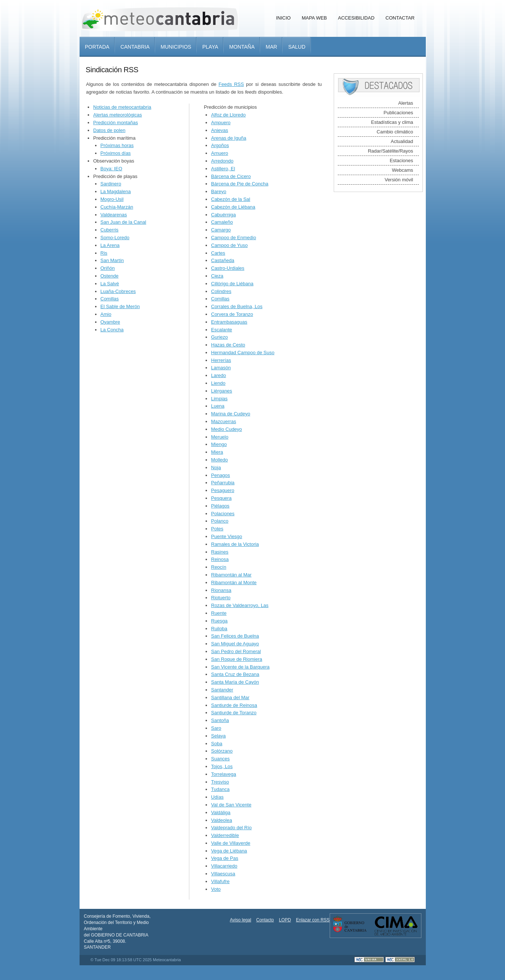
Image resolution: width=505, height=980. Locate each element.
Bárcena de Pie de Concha (240, 184)
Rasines (220, 552)
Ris (104, 253)
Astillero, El (223, 169)
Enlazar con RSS (313, 920)
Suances (220, 759)
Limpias (219, 399)
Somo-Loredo (115, 238)
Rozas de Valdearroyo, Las (240, 605)
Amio (106, 314)
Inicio (283, 18)
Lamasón (221, 368)
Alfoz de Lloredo (228, 115)
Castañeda (223, 260)
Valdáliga (221, 812)
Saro (216, 728)
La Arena (110, 245)
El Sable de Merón (120, 306)
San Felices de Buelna (235, 636)
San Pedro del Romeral (236, 651)
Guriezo (220, 337)
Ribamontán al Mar (231, 575)
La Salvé (110, 284)
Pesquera (221, 498)
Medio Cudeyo (227, 429)
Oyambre (110, 322)
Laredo (218, 375)
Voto (216, 889)
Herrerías (221, 360)
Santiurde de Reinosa (234, 705)
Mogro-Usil (112, 199)
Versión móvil (399, 180)
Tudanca (220, 789)
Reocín (219, 567)
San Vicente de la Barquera (240, 667)
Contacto (265, 920)
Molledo (220, 460)
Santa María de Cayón (235, 682)
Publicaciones (398, 113)
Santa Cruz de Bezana (235, 674)
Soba (217, 744)
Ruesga (219, 621)
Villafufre (220, 881)
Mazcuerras (224, 421)
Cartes (218, 253)
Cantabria (135, 47)
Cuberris (110, 230)
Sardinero (111, 184)
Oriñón (108, 268)
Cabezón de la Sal (231, 199)
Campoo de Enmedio (234, 238)
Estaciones (401, 161)
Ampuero (221, 123)
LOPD (285, 920)
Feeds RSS (231, 84)
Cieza (217, 276)
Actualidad (402, 141)
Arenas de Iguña (229, 138)
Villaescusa (223, 874)
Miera (217, 452)
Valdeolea (222, 820)
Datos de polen (109, 130)
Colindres (221, 291)
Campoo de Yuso (229, 245)
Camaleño (222, 222)
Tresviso (220, 782)
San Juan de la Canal (123, 222)
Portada (97, 47)
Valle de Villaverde (231, 843)
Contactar (400, 18)
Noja (216, 468)
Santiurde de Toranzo (234, 713)
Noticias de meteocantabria (122, 107)
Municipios (176, 47)
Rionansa (221, 590)
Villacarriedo (224, 866)
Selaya (218, 736)
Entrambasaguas (229, 322)
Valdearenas (114, 215)
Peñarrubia (223, 483)
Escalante (222, 330)
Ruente (219, 613)
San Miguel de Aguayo (235, 644)
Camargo (221, 230)
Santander (222, 690)
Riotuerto (221, 598)
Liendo (218, 383)
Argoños (220, 145)
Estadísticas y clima (392, 122)
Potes (217, 529)
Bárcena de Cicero (231, 176)
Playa (210, 47)
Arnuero (220, 153)
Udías (217, 797)
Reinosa (220, 559)
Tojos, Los (222, 766)
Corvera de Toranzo (232, 314)
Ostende (110, 276)
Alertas (406, 103)
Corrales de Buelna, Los (237, 306)
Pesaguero (223, 490)
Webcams (403, 170)
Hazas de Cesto (228, 345)
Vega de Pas (225, 858)
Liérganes (222, 391)
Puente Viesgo (227, 536)
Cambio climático (395, 132)
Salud (297, 47)
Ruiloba (219, 629)
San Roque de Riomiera (237, 659)
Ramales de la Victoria (235, 544)
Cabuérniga (223, 215)
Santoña (220, 720)
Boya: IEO (111, 169)
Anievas (220, 130)
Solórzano (222, 751)
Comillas (110, 299)
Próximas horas (117, 145)
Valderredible (225, 835)
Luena (218, 406)
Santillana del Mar (230, 697)
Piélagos (220, 506)
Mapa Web (314, 18)
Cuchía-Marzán (117, 207)
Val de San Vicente (231, 805)
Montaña (242, 47)
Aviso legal (241, 920)
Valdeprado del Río (231, 828)
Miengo (219, 444)
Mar (271, 47)
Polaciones (223, 514)
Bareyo (219, 191)
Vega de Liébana (229, 851)
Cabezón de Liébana (233, 207)
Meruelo (220, 437)
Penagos (220, 475)
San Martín (112, 260)
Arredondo (222, 161)
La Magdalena (116, 191)
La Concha (112, 330)
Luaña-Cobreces (118, 291)
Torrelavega (224, 774)
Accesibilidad (356, 18)
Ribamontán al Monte (234, 583)
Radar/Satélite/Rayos (391, 151)
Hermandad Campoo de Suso (243, 353)
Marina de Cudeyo (231, 414)
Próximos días (116, 153)
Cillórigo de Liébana (232, 284)
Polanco (220, 521)
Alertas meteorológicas (118, 115)
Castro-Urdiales (228, 268)
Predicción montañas (115, 123)
